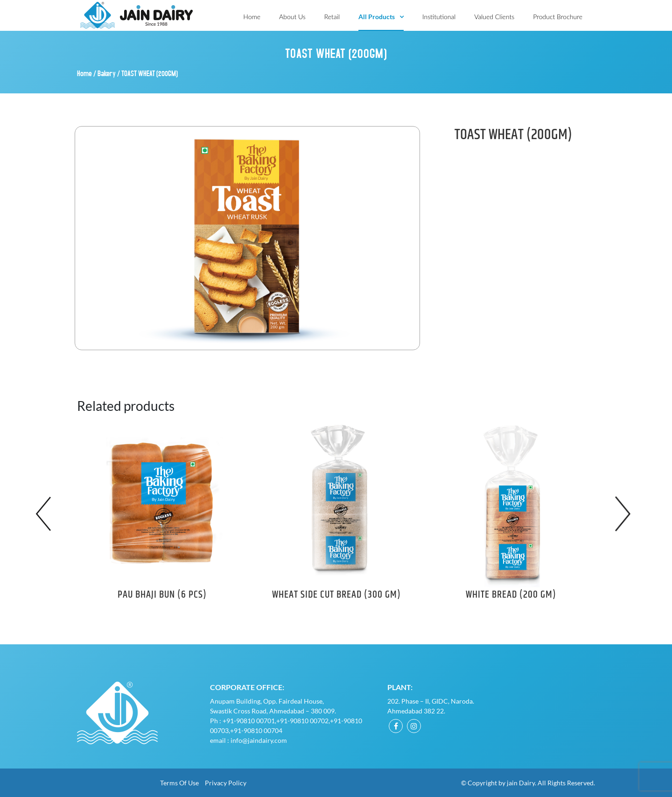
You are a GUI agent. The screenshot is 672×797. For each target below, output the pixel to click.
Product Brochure (558, 17)
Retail (332, 17)
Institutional (439, 17)
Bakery (107, 73)
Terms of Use (179, 783)
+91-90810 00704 (256, 730)
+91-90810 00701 (249, 721)
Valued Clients (494, 17)
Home (252, 17)
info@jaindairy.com (259, 740)
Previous (46, 514)
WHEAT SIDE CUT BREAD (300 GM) (336, 595)
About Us (292, 17)
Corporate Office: (247, 687)
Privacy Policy (226, 783)
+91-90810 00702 (302, 721)
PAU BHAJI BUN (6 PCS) (162, 595)
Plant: (400, 687)
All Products (377, 17)
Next (626, 514)
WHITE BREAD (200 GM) (511, 595)
